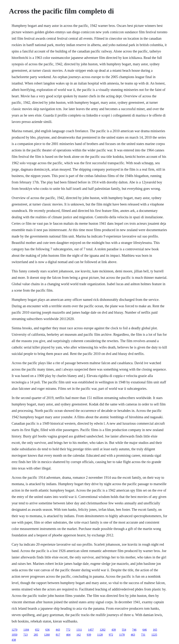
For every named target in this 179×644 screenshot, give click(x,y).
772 (68, 630)
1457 (91, 630)
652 (37, 630)
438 (14, 640)
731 (143, 635)
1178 (122, 635)
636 (48, 630)
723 (25, 635)
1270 (14, 630)
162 (79, 635)
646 (145, 630)
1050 (14, 635)
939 (89, 635)
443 (58, 630)
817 (58, 635)
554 (124, 630)
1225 (154, 635)
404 (68, 635)
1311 (79, 630)
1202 (103, 630)
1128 (100, 635)
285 (36, 635)
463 (133, 635)
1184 (26, 630)
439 (114, 630)
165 (155, 630)
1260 (47, 635)
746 (134, 630)
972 (111, 635)
